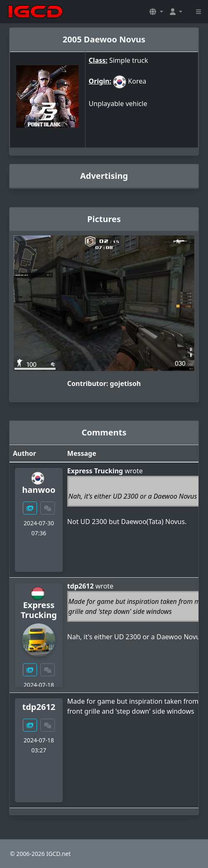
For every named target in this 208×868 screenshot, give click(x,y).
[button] (156, 12)
